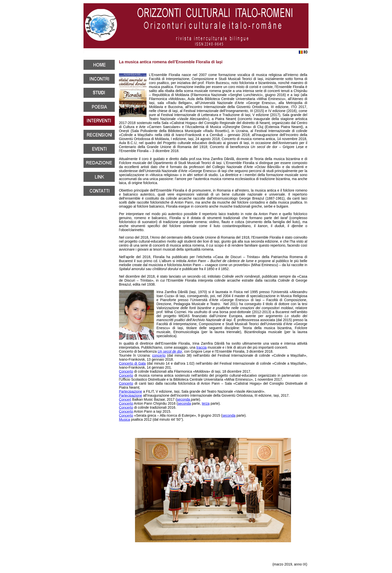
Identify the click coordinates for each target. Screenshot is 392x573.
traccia (201, 347)
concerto (159, 355)
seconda (184, 399)
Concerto (126, 371)
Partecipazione (131, 391)
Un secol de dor (170, 351)
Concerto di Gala (132, 363)
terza (206, 403)
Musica (124, 419)
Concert (125, 399)
